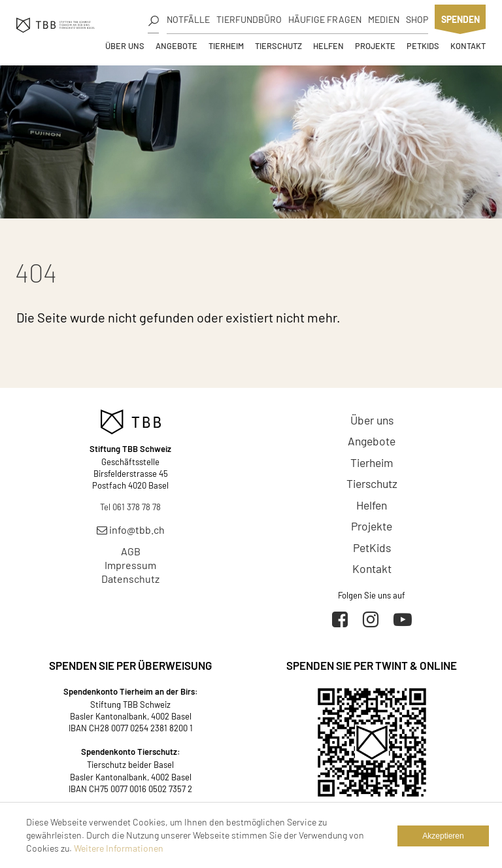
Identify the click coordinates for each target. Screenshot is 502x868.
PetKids (423, 46)
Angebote (176, 46)
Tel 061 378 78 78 (130, 507)
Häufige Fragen (325, 19)
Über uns (125, 46)
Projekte (375, 46)
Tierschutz (278, 46)
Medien (384, 19)
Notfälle (188, 19)
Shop (417, 19)
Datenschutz (130, 579)
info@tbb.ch (131, 529)
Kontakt (468, 46)
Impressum (130, 565)
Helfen (328, 46)
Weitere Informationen (119, 848)
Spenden (460, 19)
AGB (131, 551)
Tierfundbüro (249, 19)
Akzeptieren (443, 836)
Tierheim (226, 46)
